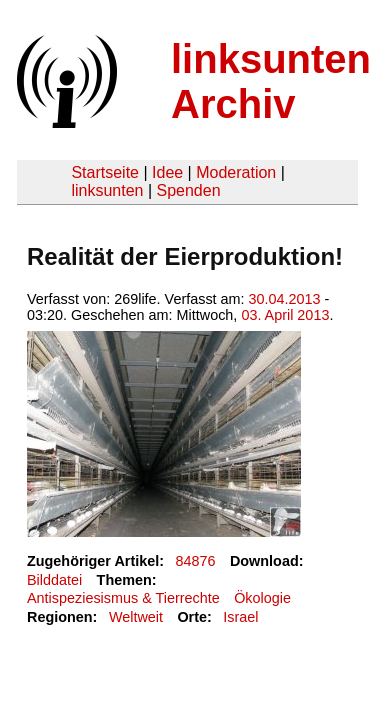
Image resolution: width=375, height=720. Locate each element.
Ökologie (262, 598)
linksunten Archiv (271, 81)
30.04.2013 (285, 299)
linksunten (107, 190)
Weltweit (136, 617)
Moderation (236, 172)
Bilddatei (54, 580)
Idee (167, 172)
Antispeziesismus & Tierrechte (123, 598)
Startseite (105, 172)
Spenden (188, 190)
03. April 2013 (285, 315)
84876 (196, 561)
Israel (240, 617)
